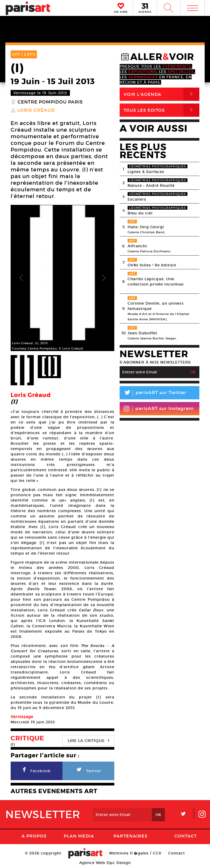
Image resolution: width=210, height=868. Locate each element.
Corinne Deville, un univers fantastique (156, 306)
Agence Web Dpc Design (105, 863)
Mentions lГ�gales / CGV (135, 853)
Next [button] (104, 278)
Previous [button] (21, 278)
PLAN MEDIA (79, 836)
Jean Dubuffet (142, 333)
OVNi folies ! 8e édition (152, 265)
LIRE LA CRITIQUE (89, 740)
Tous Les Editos (161, 110)
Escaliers (137, 199)
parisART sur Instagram (159, 409)
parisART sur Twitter (153, 393)
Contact (186, 836)
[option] (62, 278)
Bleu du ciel (140, 213)
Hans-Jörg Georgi (146, 227)
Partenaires (131, 836)
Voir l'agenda (161, 94)
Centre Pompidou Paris (50, 102)
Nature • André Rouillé (151, 185)
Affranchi (137, 246)
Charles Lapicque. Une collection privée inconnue (156, 282)
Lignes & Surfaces (146, 172)
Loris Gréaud (36, 110)
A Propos (34, 836)
